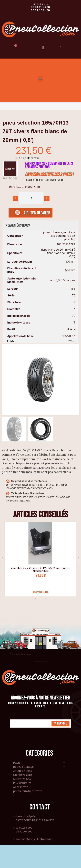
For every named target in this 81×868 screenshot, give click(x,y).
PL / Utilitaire (22, 783)
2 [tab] (39, 599)
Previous (3, 559)
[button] (4, 380)
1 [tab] (35, 599)
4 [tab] (46, 599)
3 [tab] (42, 599)
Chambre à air (23, 775)
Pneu (16, 763)
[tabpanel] (39, 559)
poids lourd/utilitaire (28, 791)
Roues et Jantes (23, 767)
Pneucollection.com (20, 654)
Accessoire (21, 787)
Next (78, 559)
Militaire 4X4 (22, 779)
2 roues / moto (23, 771)
